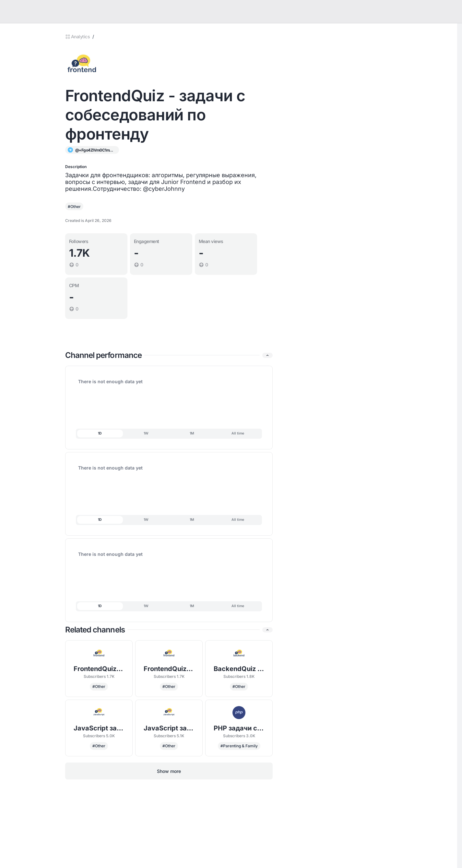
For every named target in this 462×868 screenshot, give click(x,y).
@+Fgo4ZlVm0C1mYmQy (95, 150)
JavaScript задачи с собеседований (99, 728)
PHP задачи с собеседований (239, 728)
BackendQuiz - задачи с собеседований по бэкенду (239, 669)
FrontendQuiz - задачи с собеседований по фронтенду (99, 669)
